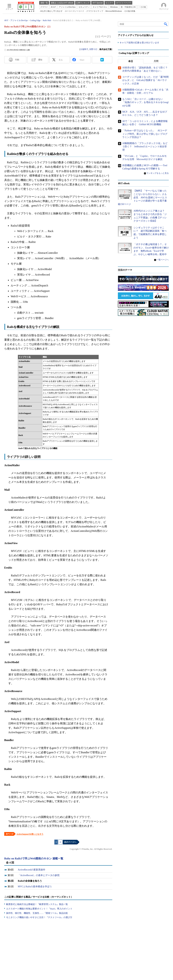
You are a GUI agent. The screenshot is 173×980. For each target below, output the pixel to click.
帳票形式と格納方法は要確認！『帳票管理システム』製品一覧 (37, 904)
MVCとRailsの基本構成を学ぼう (35, 887)
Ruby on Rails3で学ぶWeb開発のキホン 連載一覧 (34, 858)
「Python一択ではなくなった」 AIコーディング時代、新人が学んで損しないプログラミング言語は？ (145, 134)
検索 (166, 24)
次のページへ (70, 842)
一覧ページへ (163, 260)
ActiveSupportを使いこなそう (30, 834)
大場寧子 (84, 49)
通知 (40, 60)
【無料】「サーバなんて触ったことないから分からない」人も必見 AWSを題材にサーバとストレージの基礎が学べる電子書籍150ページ (142, 198)
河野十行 (93, 49)
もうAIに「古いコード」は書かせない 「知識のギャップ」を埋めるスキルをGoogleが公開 (145, 102)
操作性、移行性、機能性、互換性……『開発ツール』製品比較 (37, 913)
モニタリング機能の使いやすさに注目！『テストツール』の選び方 (39, 917)
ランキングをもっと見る (158, 173)
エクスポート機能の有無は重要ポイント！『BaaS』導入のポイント (39, 909)
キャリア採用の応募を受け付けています (139, 43)
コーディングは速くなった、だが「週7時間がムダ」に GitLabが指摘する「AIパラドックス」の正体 (145, 80)
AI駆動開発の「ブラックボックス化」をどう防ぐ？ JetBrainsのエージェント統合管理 (145, 147)
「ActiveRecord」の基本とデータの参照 (39, 875)
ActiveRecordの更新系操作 (32, 870)
